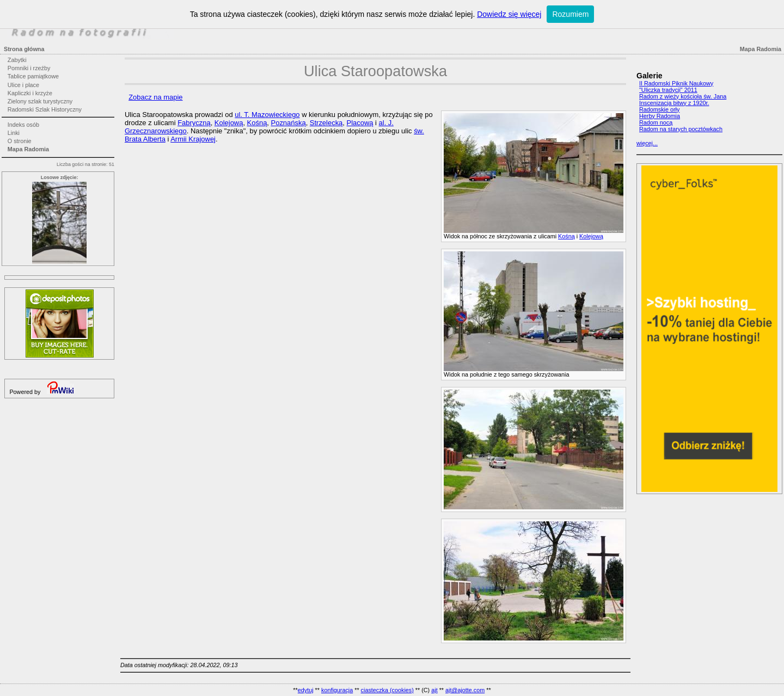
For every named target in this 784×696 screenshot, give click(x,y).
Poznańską (289, 123)
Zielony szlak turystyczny (40, 101)
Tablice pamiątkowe (33, 76)
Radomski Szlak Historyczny (45, 109)
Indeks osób (23, 125)
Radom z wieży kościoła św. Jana (683, 96)
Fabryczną (194, 123)
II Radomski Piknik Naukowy (676, 83)
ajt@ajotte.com (465, 690)
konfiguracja (337, 690)
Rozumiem (570, 14)
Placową (360, 123)
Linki (14, 133)
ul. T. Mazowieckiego (267, 115)
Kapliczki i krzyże (30, 93)
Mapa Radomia (28, 149)
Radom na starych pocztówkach (681, 129)
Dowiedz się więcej (509, 14)
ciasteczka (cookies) (387, 690)
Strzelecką (326, 123)
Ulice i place (23, 85)
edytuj (306, 690)
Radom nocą (656, 122)
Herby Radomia (660, 116)
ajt (434, 690)
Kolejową (591, 236)
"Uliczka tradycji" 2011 (668, 90)
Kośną (566, 236)
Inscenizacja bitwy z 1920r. (674, 103)
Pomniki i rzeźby (29, 68)
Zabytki (17, 60)
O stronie (20, 141)
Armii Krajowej (193, 139)
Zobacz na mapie (155, 97)
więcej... (647, 143)
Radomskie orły (659, 109)
